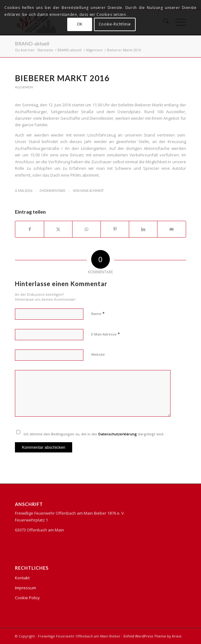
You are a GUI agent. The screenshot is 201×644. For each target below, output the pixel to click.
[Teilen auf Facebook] (29, 229)
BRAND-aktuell (32, 43)
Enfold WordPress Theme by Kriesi (152, 636)
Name (98, 313)
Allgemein (24, 87)
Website (98, 354)
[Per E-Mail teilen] (171, 229)
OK (80, 24)
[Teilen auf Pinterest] (115, 229)
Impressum (26, 588)
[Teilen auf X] (58, 229)
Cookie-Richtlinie (115, 24)
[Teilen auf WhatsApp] (86, 229)
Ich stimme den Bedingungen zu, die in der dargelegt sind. (94, 434)
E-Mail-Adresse (105, 334)
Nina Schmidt (92, 191)
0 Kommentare (53, 191)
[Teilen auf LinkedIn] (143, 229)
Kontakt (22, 578)
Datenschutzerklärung (118, 434)
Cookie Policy (27, 598)
